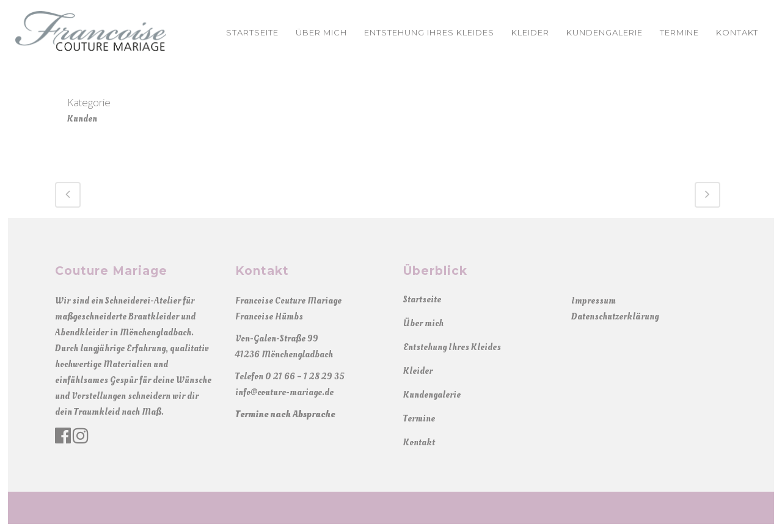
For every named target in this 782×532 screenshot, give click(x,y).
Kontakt (419, 443)
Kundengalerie (432, 395)
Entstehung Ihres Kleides (452, 347)
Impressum (594, 301)
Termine (419, 419)
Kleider (418, 371)
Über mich (423, 323)
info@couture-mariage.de (284, 392)
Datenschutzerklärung (615, 317)
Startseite (422, 300)
